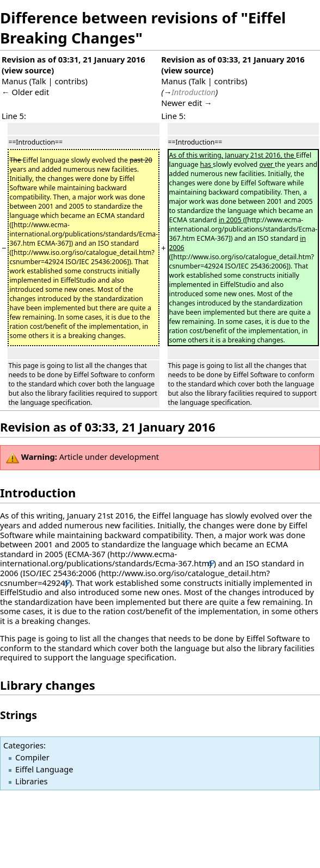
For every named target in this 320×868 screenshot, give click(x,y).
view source (28, 70)
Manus (14, 81)
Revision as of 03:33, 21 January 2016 (233, 59)
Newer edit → (187, 103)
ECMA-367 (87, 554)
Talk (39, 81)
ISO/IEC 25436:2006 (60, 573)
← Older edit (25, 92)
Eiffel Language (44, 769)
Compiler (32, 757)
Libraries (32, 781)
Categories (23, 745)
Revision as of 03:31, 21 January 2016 (73, 59)
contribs (70, 81)
